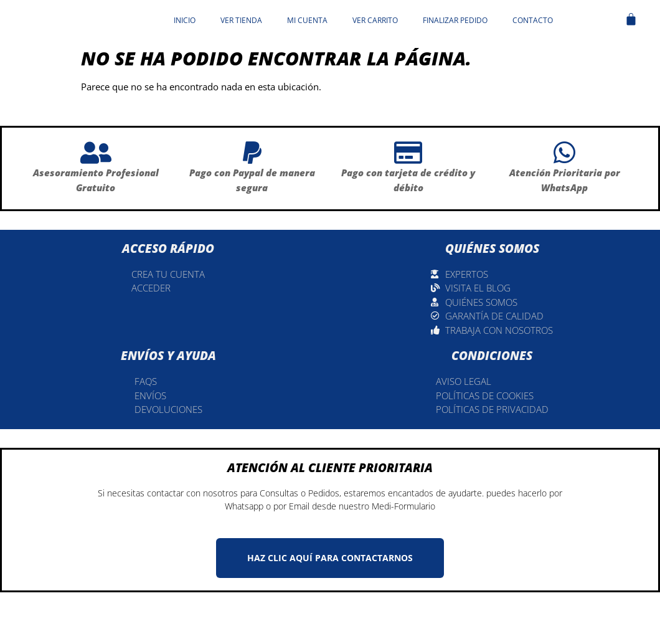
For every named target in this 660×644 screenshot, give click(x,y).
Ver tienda (241, 20)
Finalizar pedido (455, 20)
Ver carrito (375, 20)
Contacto (533, 20)
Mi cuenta (307, 20)
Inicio (185, 20)
